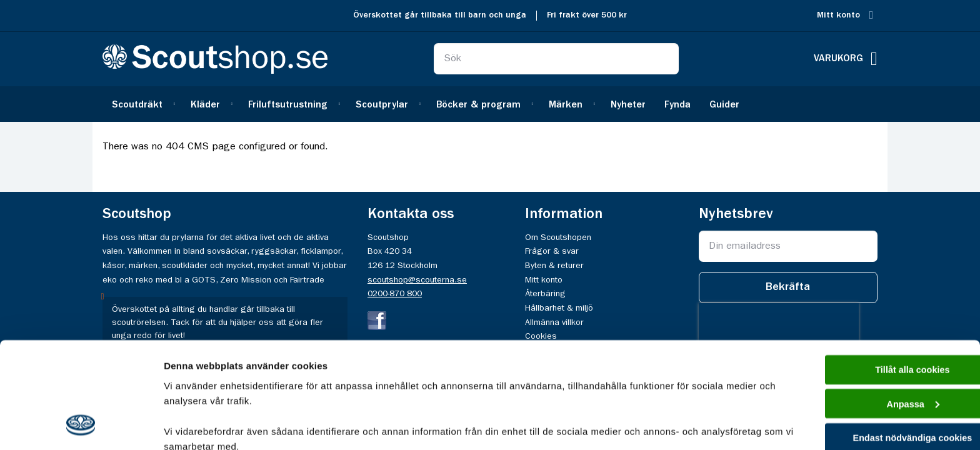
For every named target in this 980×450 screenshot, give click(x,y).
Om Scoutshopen (558, 237)
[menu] (490, 104)
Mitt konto (838, 15)
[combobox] (556, 59)
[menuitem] (142, 104)
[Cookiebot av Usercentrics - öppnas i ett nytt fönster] (81, 426)
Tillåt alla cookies (876, 272)
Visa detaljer (192, 425)
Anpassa (876, 308)
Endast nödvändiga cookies (876, 343)
